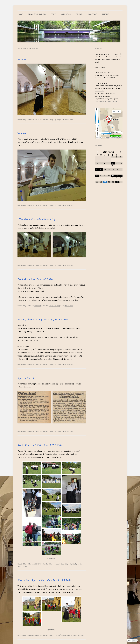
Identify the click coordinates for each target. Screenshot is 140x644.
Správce (24, 567)
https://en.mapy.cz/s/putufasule (106, 101)
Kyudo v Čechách (27, 378)
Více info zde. (100, 91)
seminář (80, 564)
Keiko (53, 14)
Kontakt (93, 14)
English (106, 14)
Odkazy (79, 14)
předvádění (68, 635)
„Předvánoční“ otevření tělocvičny (36, 219)
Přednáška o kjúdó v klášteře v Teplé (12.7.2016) (45, 580)
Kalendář (66, 14)
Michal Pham (69, 120)
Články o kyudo (37, 14)
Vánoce (22, 133)
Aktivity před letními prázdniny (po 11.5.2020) (43, 319)
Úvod (20, 14)
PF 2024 (22, 59)
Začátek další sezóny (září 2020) (35, 279)
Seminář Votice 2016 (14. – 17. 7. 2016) (40, 445)
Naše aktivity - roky (66, 564)
